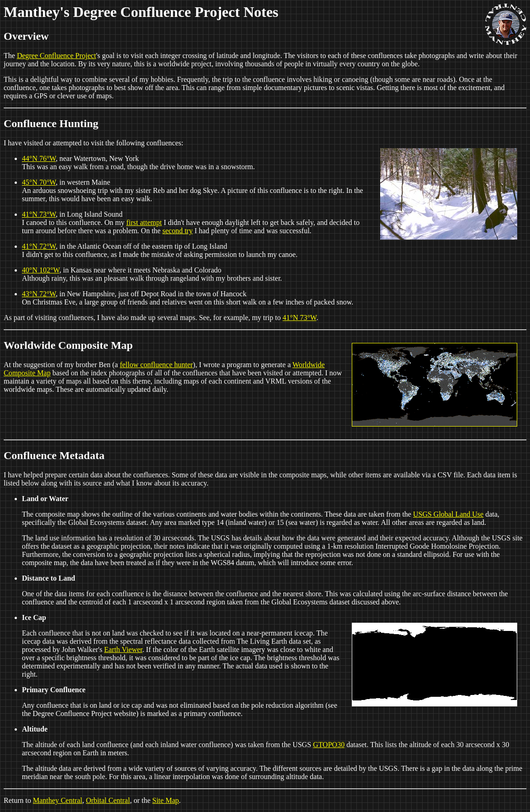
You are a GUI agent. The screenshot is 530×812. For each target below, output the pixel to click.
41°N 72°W (39, 246)
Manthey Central (58, 800)
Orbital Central (108, 800)
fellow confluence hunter (156, 365)
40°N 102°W (41, 270)
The (10, 56)
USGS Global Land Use (448, 514)
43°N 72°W (39, 294)
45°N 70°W (39, 182)
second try (177, 231)
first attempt (144, 222)
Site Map (165, 800)
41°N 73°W (39, 214)
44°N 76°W (39, 158)
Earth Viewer (123, 649)
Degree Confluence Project (56, 56)
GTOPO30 (329, 745)
